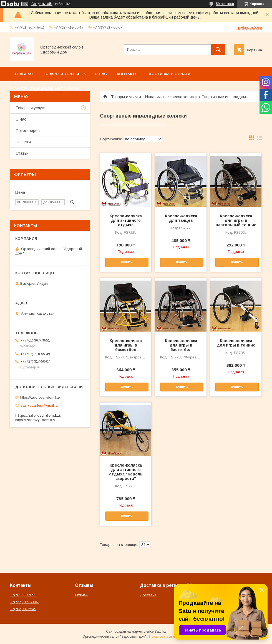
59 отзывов (225, 4)
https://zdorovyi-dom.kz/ (40, 397)
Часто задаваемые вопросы (47, 88)
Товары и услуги (61, 74)
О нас (101, 74)
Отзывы (82, 595)
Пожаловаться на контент (169, 637)
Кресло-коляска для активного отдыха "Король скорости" (126, 472)
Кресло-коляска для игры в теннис (236, 343)
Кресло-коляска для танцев (181, 218)
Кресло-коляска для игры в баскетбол (126, 345)
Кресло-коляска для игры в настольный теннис (236, 220)
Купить (127, 262)
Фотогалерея (28, 131)
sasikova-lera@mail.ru (39, 405)
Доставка (148, 595)
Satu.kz (160, 632)
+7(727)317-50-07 (24, 602)
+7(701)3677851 (23, 595)
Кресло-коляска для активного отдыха (126, 220)
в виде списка (260, 139)
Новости (23, 142)
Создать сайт (42, 4)
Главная (24, 74)
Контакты (128, 74)
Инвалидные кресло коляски (171, 97)
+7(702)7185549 (23, 609)
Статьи (22, 153)
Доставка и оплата (169, 74)
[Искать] (218, 50)
